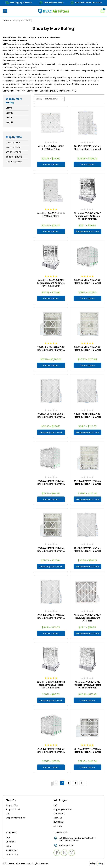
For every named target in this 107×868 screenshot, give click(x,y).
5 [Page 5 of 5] (84, 784)
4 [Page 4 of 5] (78, 784)
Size (8, 814)
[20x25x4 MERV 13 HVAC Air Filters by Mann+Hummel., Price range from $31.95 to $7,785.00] (51, 324)
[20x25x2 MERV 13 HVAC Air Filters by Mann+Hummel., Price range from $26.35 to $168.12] (51, 391)
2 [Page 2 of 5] (65, 784)
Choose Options (51, 164)
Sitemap (58, 826)
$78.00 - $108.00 (14, 152)
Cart (8, 838)
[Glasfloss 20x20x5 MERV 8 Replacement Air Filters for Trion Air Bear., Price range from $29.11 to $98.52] (51, 659)
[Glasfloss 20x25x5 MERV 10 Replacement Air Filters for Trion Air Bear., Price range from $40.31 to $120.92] (51, 257)
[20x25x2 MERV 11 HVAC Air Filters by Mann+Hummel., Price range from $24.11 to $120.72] (87, 391)
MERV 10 (9, 113)
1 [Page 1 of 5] (58, 784)
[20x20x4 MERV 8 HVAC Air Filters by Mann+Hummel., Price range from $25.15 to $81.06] (51, 726)
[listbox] (54, 99)
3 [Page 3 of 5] (71, 784)
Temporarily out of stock (87, 231)
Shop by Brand (13, 809)
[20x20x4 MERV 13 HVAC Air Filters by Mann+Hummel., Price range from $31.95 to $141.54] (87, 726)
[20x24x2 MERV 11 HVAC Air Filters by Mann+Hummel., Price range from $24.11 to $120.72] (51, 592)
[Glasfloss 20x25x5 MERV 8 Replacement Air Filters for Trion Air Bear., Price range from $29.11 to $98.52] (87, 190)
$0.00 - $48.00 (13, 143)
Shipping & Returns (63, 809)
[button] (5, 11)
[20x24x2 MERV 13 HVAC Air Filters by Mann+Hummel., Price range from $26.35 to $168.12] (87, 525)
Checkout (11, 842)
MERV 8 (9, 108)
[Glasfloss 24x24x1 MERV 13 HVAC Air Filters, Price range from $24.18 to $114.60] (51, 123)
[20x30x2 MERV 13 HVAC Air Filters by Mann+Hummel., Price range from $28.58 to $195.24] (87, 123)
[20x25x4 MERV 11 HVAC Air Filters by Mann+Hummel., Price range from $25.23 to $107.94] (87, 324)
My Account (12, 850)
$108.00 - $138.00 (14, 157)
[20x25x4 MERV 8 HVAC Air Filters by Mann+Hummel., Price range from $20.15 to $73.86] (87, 257)
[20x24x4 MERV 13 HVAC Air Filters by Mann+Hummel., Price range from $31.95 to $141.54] (87, 458)
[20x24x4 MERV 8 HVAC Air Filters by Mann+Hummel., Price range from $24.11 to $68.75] (51, 458)
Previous (49, 784)
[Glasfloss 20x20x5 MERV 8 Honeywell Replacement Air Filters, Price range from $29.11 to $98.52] (87, 592)
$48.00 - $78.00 (13, 147)
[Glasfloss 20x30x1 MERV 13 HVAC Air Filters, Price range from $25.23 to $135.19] (51, 190)
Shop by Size (12, 805)
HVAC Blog (58, 822)
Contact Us (59, 814)
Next (92, 784)
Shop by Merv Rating (16, 818)
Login (8, 846)
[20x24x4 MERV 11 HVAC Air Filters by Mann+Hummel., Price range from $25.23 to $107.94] (51, 525)
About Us (58, 818)
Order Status (12, 854)
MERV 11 (9, 118)
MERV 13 (9, 122)
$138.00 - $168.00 (14, 162)
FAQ (55, 805)
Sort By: (39, 99)
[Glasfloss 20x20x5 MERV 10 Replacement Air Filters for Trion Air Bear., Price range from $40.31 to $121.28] (87, 659)
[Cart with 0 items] (102, 11)
